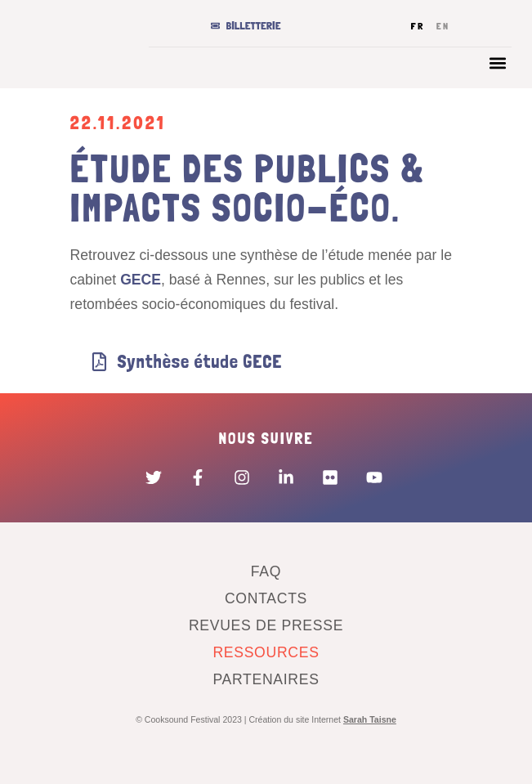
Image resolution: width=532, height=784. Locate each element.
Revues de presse (266, 625)
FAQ (266, 571)
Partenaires (266, 679)
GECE (141, 280)
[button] (498, 63)
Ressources (266, 652)
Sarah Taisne (370, 719)
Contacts (266, 598)
